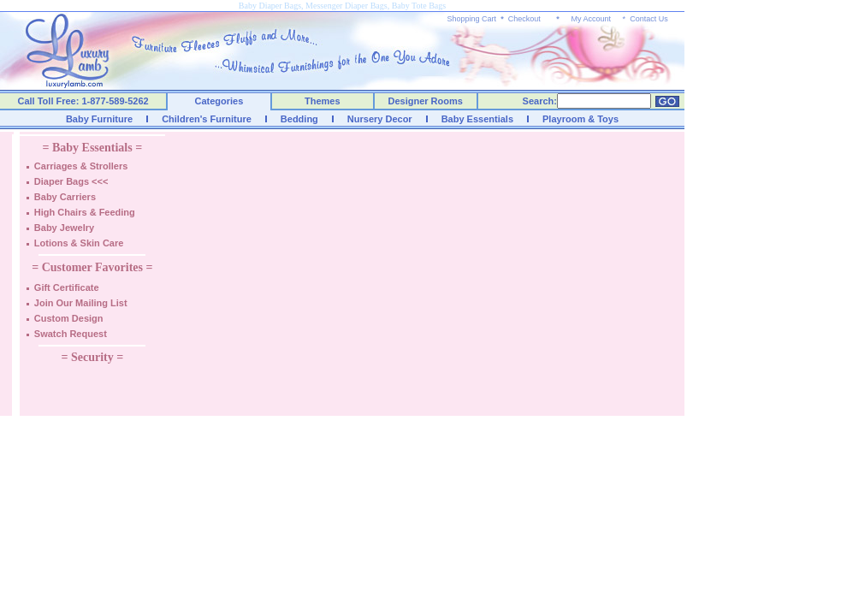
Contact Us (649, 19)
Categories (219, 101)
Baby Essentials (477, 119)
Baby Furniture (99, 119)
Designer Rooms (425, 101)
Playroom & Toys (580, 119)
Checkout (524, 19)
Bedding (299, 119)
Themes (323, 101)
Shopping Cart (472, 19)
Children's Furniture (207, 119)
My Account (591, 19)
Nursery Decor (380, 119)
